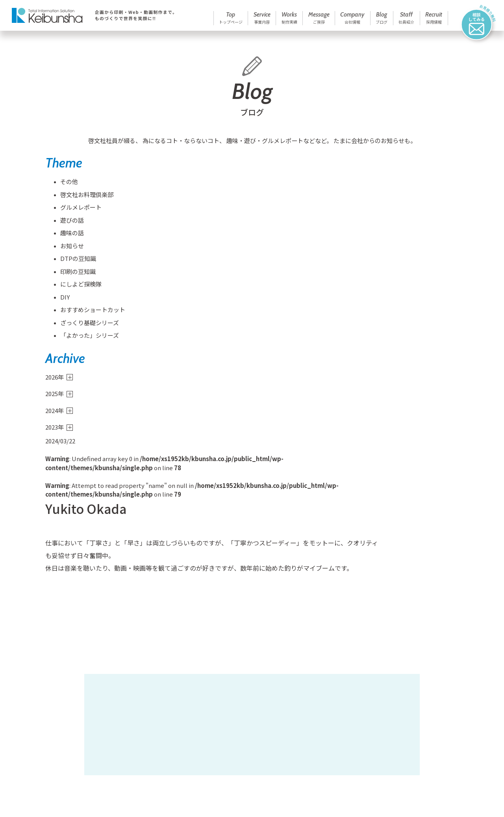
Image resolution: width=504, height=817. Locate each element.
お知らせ (68, 250)
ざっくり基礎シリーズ (86, 327)
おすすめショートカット (89, 315)
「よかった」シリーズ (86, 340)
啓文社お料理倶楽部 (83, 199)
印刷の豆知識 (74, 276)
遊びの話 (68, 225)
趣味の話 (68, 238)
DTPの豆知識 (74, 263)
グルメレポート (77, 212)
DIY (61, 302)
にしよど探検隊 (77, 289)
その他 (65, 187)
